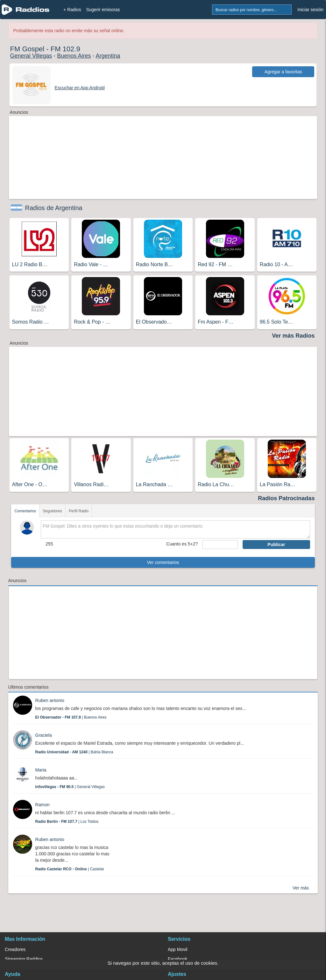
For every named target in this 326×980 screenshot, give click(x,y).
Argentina (108, 56)
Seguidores (52, 511)
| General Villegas (70, 787)
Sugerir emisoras (103, 10)
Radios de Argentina (54, 208)
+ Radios (72, 10)
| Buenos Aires (71, 717)
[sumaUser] (220, 545)
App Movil (177, 949)
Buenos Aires (74, 56)
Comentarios (25, 511)
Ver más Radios (293, 336)
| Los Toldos (67, 822)
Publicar (276, 545)
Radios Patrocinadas (286, 498)
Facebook (177, 959)
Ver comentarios (163, 562)
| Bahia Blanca (74, 752)
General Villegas (31, 56)
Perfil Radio (79, 511)
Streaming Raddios (24, 959)
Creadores (15, 949)
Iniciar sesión (310, 10)
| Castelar (70, 869)
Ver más (301, 888)
